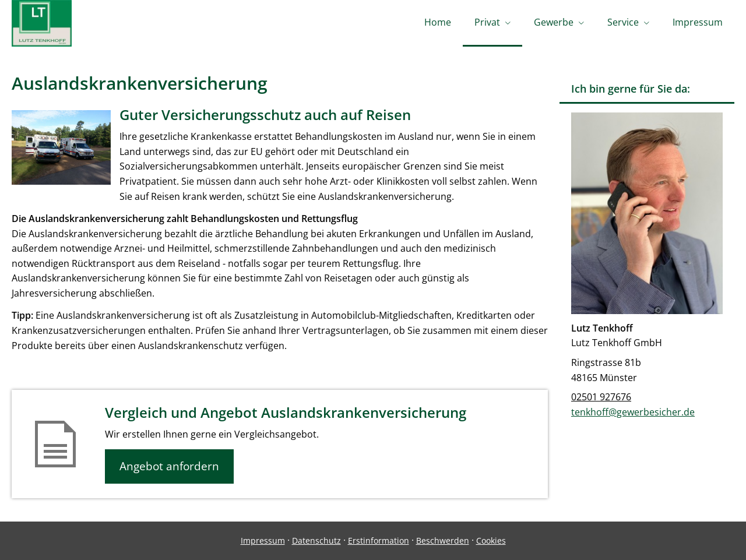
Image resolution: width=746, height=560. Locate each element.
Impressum (263, 540)
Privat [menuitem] (487, 22)
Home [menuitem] (438, 22)
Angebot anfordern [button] (169, 466)
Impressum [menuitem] (698, 22)
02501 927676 (601, 397)
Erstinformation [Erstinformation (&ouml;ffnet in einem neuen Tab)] (379, 540)
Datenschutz (316, 540)
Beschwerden (443, 540)
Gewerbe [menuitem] (554, 22)
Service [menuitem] (623, 22)
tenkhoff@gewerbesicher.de (633, 412)
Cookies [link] (491, 540)
